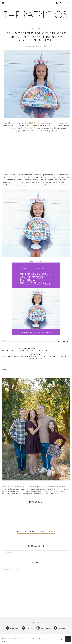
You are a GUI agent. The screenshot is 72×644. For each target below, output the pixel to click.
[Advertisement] (36, 592)
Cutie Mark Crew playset (34, 123)
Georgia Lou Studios (50, 639)
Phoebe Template (26, 639)
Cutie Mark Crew (31, 128)
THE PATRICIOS (36, 15)
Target (66, 185)
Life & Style (36, 29)
